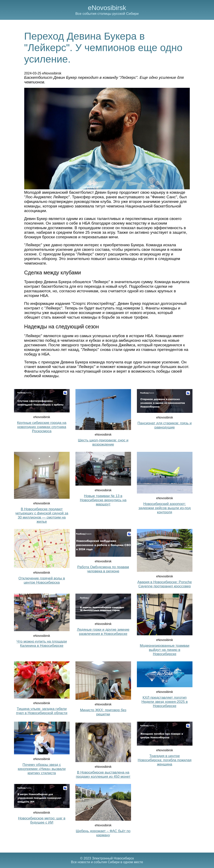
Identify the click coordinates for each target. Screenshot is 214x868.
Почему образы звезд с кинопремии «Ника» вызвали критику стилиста (42, 769)
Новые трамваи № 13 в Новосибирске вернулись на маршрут (103, 500)
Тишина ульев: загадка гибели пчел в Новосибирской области (42, 711)
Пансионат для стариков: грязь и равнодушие (165, 425)
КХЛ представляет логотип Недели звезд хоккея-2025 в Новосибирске (165, 702)
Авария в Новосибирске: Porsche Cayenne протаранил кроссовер (164, 584)
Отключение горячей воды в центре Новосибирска (42, 580)
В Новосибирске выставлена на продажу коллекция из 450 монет (103, 774)
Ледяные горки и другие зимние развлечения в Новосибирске (103, 632)
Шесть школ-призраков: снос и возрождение (103, 442)
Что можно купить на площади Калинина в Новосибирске (42, 644)
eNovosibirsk (107, 8)
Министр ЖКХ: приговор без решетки (103, 712)
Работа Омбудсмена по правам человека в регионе (103, 569)
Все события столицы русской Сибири (107, 14)
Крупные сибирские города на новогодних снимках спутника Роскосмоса (42, 427)
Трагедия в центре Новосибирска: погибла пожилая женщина (165, 760)
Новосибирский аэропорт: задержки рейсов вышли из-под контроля (165, 508)
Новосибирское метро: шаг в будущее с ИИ (42, 820)
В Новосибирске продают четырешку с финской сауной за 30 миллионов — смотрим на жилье (42, 515)
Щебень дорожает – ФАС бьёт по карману (103, 833)
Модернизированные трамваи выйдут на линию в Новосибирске (165, 650)
